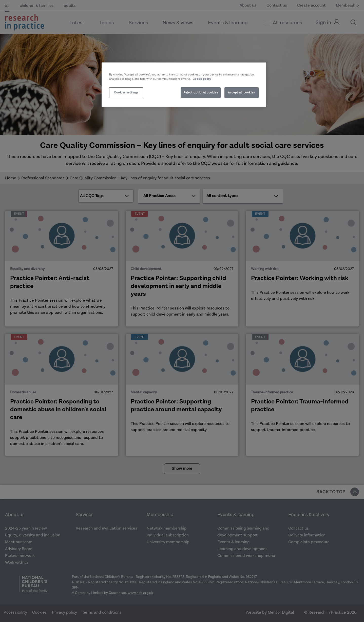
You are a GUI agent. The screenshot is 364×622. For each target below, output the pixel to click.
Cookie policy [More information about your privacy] (202, 79)
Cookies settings (126, 93)
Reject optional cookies (201, 93)
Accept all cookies (241, 93)
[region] (184, 85)
